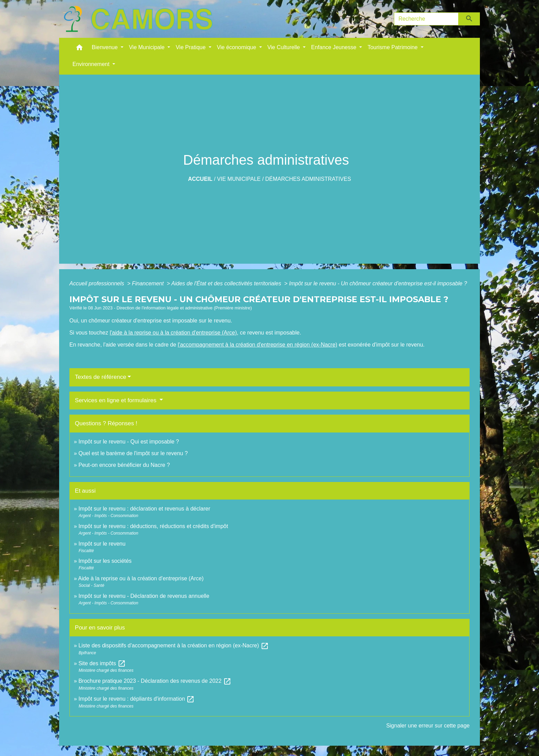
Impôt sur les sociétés (105, 561)
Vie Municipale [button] (147, 47)
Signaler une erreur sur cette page (428, 726)
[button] (79, 49)
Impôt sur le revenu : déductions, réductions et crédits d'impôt (153, 526)
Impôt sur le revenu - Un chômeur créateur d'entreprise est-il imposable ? (378, 283)
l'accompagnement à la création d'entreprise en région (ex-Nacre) (257, 345)
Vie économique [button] (237, 47)
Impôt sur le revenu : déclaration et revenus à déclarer (144, 509)
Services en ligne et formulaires (117, 400)
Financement (149, 283)
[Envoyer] (469, 19)
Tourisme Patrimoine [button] (393, 47)
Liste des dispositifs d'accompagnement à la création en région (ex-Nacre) (174, 645)
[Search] (426, 19)
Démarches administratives (308, 179)
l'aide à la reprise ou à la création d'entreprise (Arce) (173, 333)
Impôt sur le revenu (102, 544)
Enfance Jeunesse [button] (334, 47)
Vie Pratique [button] (191, 47)
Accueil (200, 179)
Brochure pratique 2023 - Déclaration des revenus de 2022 (155, 681)
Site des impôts (102, 663)
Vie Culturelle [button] (284, 47)
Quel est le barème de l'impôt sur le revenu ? (133, 453)
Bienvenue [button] (106, 47)
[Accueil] (138, 19)
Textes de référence (101, 377)
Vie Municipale (239, 179)
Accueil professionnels (98, 283)
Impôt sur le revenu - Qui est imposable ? (129, 442)
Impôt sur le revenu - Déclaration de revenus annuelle (144, 596)
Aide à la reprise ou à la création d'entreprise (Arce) (141, 578)
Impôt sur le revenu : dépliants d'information (136, 699)
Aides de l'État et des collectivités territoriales (227, 283)
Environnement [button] (92, 64)
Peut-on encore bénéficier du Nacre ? (124, 465)
